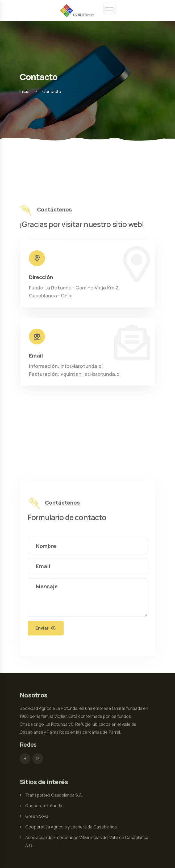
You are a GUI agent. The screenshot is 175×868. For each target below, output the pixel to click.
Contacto (52, 91)
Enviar (42, 629)
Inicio (25, 91)
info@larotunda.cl (66, 367)
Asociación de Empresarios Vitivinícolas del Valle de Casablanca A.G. (87, 843)
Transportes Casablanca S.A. (54, 796)
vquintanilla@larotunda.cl (75, 375)
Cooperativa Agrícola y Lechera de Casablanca (71, 828)
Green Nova (37, 817)
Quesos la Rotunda (44, 807)
